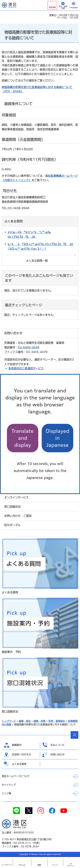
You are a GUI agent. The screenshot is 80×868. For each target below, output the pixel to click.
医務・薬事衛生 (57, 721)
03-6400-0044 (29, 347)
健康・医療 (40, 721)
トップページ (9, 721)
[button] (52, 5)
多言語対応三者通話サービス (26, 368)
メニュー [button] (55, 865)
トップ (6, 865)
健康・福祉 (25, 721)
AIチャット (71, 865)
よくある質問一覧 (37, 261)
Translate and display (23, 438)
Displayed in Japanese (57, 438)
